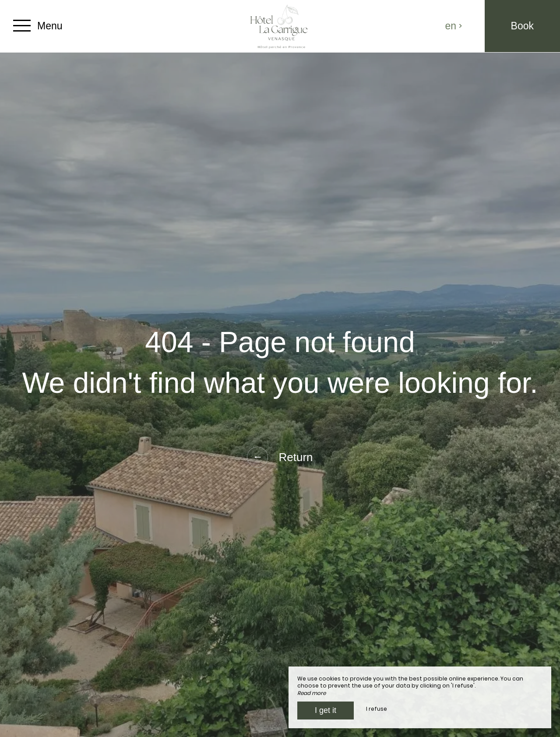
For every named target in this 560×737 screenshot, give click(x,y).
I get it (326, 710)
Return (280, 457)
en (454, 26)
